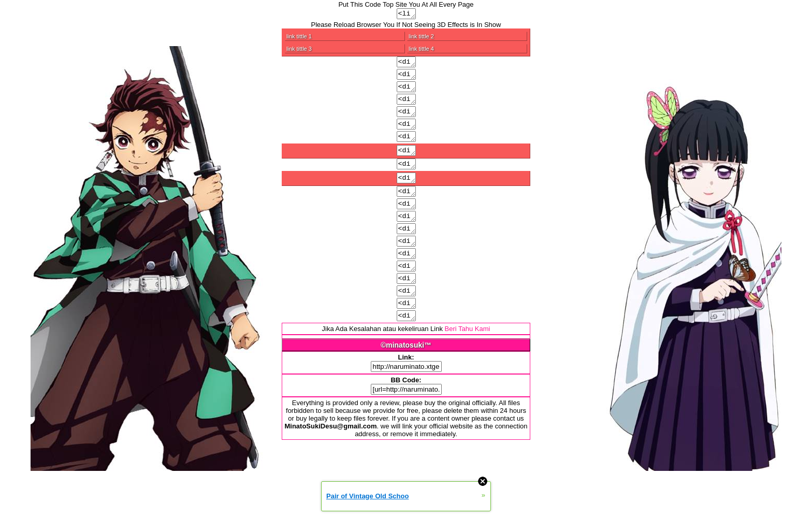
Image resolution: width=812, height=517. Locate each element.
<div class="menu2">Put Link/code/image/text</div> (406, 237)
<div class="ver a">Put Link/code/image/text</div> (406, 209)
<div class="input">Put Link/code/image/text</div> (406, 307)
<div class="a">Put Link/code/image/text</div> (406, 293)
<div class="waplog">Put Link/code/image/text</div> (406, 279)
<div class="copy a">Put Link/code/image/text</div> (406, 194)
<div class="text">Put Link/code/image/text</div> (406, 120)
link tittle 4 (421, 50)
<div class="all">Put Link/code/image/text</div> (406, 78)
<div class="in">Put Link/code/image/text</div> (406, 106)
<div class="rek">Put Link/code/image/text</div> (406, 134)
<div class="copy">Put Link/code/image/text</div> (406, 164)
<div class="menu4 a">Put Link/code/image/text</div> (406, 349)
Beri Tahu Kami (468, 363)
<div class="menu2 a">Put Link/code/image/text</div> (406, 321)
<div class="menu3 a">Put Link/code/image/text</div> (406, 335)
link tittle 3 (299, 50)
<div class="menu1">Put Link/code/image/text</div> (406, 223)
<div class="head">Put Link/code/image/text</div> (406, 92)
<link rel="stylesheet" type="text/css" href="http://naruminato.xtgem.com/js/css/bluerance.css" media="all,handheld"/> (406, 15)
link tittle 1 (299, 38)
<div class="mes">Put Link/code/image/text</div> (406, 148)
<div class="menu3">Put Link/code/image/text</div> (406, 251)
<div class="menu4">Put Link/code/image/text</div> (406, 265)
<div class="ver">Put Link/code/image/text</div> (406, 179)
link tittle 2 (421, 38)
